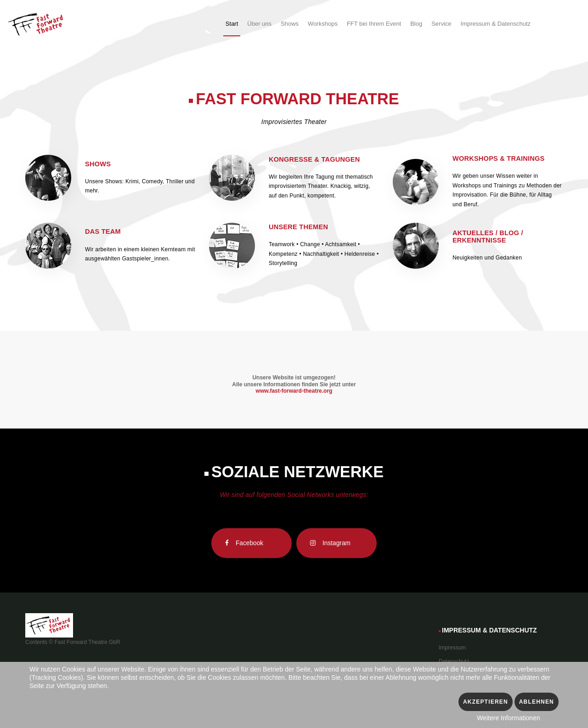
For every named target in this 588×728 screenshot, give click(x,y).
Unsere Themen (298, 227)
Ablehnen (537, 702)
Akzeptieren (486, 702)
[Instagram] (336, 543)
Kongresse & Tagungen (314, 159)
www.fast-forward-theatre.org (294, 391)
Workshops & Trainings (499, 158)
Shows (98, 164)
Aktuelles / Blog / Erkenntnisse (488, 237)
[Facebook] (252, 543)
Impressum (452, 648)
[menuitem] (232, 25)
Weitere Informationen (508, 718)
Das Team (103, 231)
